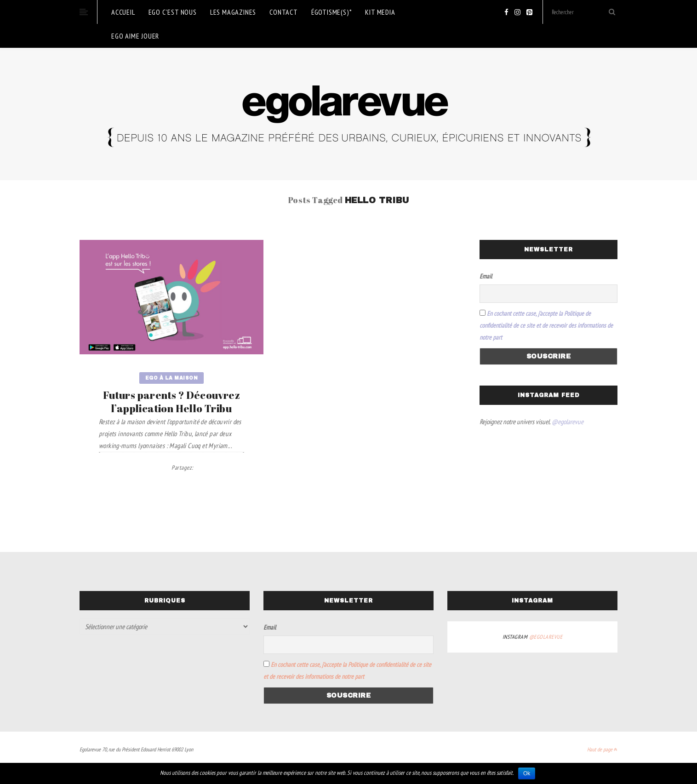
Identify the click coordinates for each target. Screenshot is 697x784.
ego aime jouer (135, 36)
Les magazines (233, 12)
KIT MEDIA (380, 12)
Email (486, 276)
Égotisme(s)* (332, 12)
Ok (527, 773)
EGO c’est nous (173, 12)
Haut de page (602, 749)
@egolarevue (568, 422)
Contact (284, 12)
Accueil (123, 12)
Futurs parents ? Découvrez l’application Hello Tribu (171, 402)
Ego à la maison (172, 378)
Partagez (183, 468)
